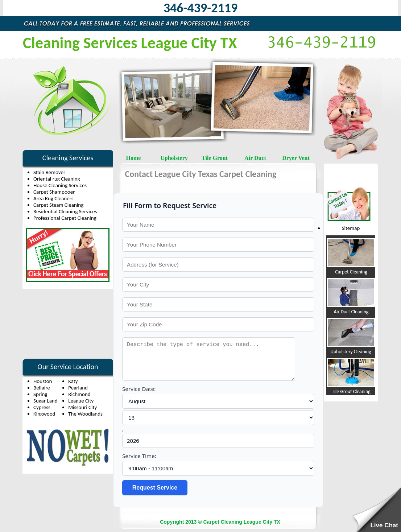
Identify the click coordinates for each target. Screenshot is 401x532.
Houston (43, 381)
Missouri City (82, 407)
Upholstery (174, 158)
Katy (73, 381)
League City (81, 401)
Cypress (42, 407)
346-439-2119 (201, 8)
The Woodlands (85, 414)
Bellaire (42, 388)
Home (134, 158)
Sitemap (351, 228)
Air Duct (255, 158)
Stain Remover (49, 172)
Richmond (79, 394)
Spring (40, 394)
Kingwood (44, 414)
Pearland (78, 388)
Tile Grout (215, 158)
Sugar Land (46, 401)
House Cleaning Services (60, 185)
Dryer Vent (296, 158)
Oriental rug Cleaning (57, 179)
